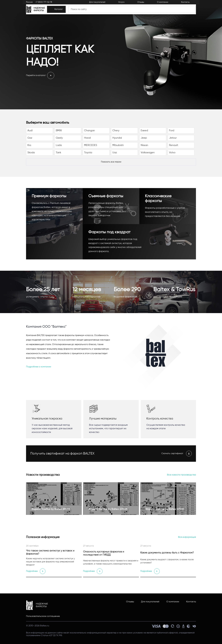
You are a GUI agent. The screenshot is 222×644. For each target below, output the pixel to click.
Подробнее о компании (39, 367)
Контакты (191, 602)
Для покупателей (150, 602)
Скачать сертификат (177, 454)
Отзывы (130, 602)
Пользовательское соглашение (43, 616)
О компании (173, 602)
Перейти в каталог (40, 75)
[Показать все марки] (111, 162)
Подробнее (36, 571)
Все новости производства (182, 475)
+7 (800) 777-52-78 (44, 3)
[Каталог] (78, 12)
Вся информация (187, 537)
